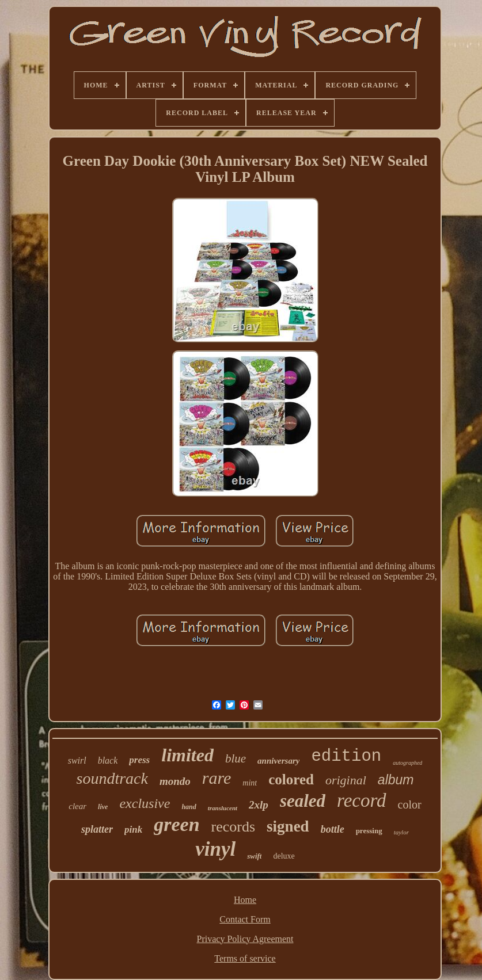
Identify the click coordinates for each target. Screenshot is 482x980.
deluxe (284, 856)
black (108, 760)
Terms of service (245, 958)
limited (187, 755)
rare (217, 778)
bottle (333, 829)
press (139, 760)
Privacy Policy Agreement (245, 939)
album (396, 780)
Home (245, 900)
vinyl (215, 849)
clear (77, 806)
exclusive (145, 803)
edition (346, 756)
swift (254, 856)
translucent (223, 808)
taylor (401, 832)
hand (189, 807)
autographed (407, 763)
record (362, 800)
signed (288, 826)
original (346, 780)
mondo (175, 781)
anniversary (278, 761)
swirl (77, 760)
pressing (369, 831)
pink (133, 830)
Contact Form (245, 919)
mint (250, 783)
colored (291, 779)
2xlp (259, 805)
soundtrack (112, 778)
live (103, 807)
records (234, 827)
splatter (97, 829)
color (410, 804)
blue (236, 758)
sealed (303, 801)
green (177, 824)
